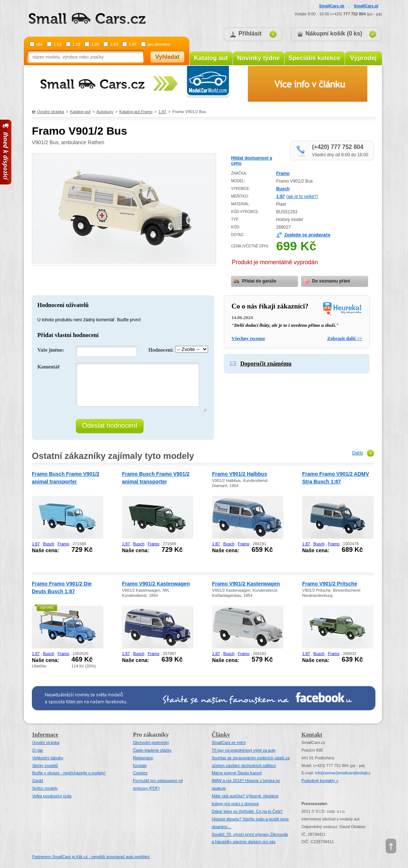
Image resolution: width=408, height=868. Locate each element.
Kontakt (140, 766)
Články (221, 735)
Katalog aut (211, 58)
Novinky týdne (258, 58)
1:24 (95, 44)
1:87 (133, 44)
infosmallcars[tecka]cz (343, 773)
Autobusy (105, 112)
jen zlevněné (159, 44)
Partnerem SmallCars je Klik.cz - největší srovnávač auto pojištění (91, 857)
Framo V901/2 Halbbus (240, 474)
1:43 (114, 44)
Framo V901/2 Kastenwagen (156, 584)
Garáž (38, 781)
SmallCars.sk (332, 6)
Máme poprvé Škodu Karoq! (237, 773)
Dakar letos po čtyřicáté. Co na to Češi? (247, 811)
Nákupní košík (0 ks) (334, 33)
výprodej (47, 607)
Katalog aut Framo (136, 112)
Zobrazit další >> (345, 338)
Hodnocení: (161, 350)
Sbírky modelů (45, 766)
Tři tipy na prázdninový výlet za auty (244, 750)
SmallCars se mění (229, 742)
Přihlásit (250, 33)
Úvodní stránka (51, 112)
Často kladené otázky (152, 750)
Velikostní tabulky (48, 758)
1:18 (76, 44)
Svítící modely (45, 788)
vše (39, 44)
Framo (283, 173)
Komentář (49, 367)
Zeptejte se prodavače (307, 235)
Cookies (140, 773)
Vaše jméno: (51, 350)
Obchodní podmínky (151, 742)
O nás (38, 750)
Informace (45, 735)
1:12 (57, 44)
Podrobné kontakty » (320, 781)
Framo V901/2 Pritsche (330, 584)
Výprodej (364, 58)
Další (357, 453)
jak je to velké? (302, 197)
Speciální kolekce (315, 58)
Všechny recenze (248, 338)
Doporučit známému (266, 364)
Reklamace (143, 758)
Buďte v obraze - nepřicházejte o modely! (69, 773)
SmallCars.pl (366, 6)
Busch (283, 189)
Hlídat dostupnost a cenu (252, 161)
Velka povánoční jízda (52, 796)
